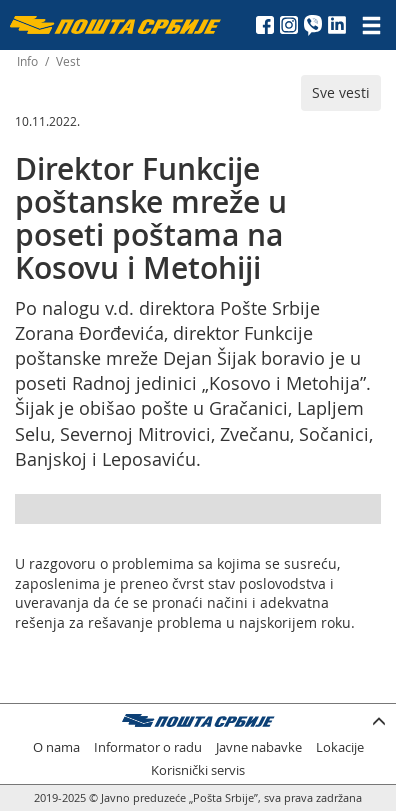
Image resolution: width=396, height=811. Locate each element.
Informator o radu (148, 747)
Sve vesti (341, 92)
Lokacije (340, 747)
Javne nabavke (259, 747)
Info (27, 61)
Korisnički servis (198, 770)
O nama (56, 747)
